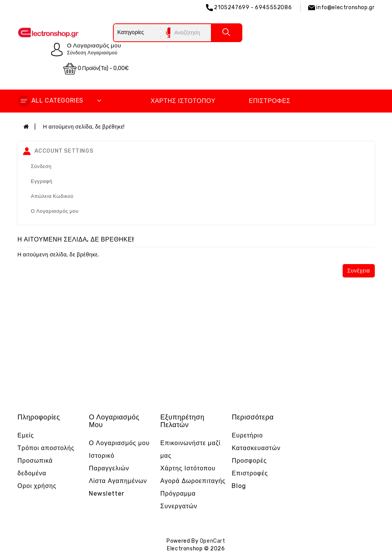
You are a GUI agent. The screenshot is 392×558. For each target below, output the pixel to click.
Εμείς (26, 435)
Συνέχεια (359, 271)
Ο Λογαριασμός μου (55, 211)
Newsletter (107, 494)
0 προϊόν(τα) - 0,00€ (96, 69)
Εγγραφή (42, 181)
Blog (239, 486)
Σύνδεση (41, 166)
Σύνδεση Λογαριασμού (92, 53)
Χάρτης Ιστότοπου (183, 101)
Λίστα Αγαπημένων (118, 481)
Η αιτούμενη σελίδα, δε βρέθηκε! (84, 127)
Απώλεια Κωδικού (52, 196)
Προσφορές (249, 461)
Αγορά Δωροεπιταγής (193, 481)
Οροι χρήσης (37, 486)
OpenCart (213, 541)
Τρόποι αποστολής (46, 448)
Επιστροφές (270, 101)
